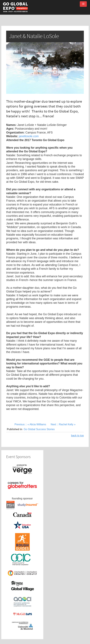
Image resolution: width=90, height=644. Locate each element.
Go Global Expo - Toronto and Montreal (15, 7)
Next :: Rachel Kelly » (63, 424)
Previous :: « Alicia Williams (31, 424)
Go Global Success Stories (39, 429)
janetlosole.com (29, 136)
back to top (77, 436)
